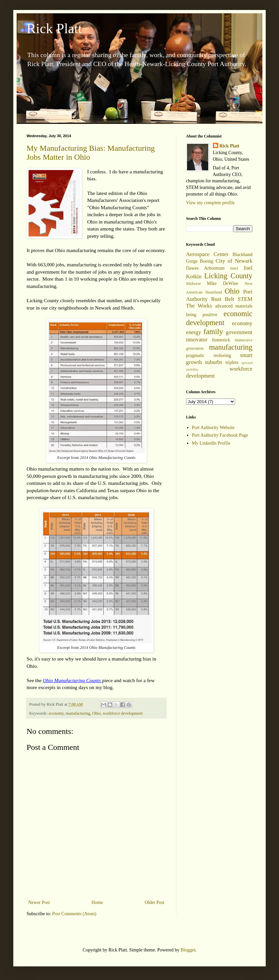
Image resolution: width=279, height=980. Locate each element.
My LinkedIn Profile (211, 443)
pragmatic (195, 356)
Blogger (188, 950)
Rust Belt (223, 299)
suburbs (214, 362)
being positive (202, 315)
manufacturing (78, 713)
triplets (232, 362)
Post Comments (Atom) (74, 914)
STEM (245, 299)
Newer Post (39, 902)
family (213, 332)
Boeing (207, 261)
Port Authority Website (213, 428)
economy (56, 713)
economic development (219, 318)
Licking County (228, 276)
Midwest (193, 284)
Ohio (96, 713)
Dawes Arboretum (205, 268)
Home (97, 902)
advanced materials (234, 306)
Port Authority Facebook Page (220, 435)
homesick (221, 340)
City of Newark (234, 261)
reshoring (222, 356)
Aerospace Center (207, 254)
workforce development (123, 713)
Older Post (155, 902)
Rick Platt (54, 29)
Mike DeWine (223, 283)
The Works (199, 306)
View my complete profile (210, 203)
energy (193, 332)
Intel (234, 268)
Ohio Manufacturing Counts (72, 680)
